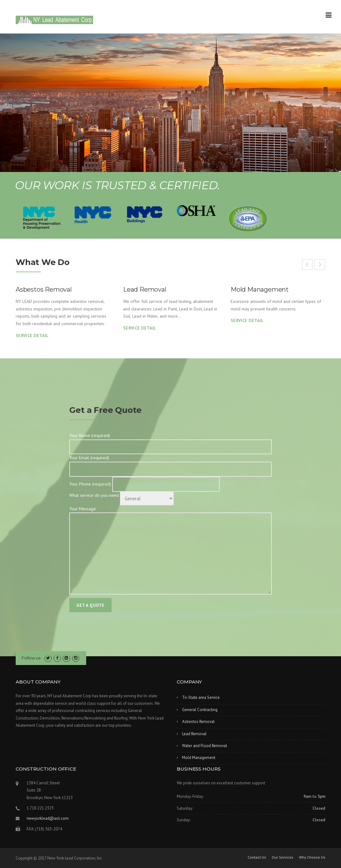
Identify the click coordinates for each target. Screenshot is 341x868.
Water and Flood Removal (205, 746)
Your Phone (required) (144, 484)
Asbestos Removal (44, 289)
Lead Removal (145, 289)
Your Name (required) (170, 441)
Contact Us (257, 857)
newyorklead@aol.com (48, 818)
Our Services (283, 857)
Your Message (170, 551)
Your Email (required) (170, 463)
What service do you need (121, 495)
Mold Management (260, 289)
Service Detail (32, 335)
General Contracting (200, 710)
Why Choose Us (312, 857)
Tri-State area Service (201, 697)
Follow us (31, 658)
